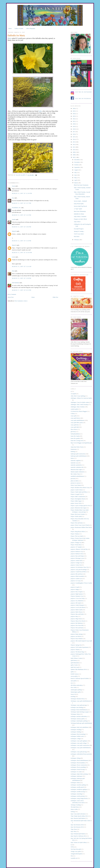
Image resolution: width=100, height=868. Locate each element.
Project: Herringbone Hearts (78, 499)
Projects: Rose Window (77, 639)
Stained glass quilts (76, 692)
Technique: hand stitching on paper (80, 712)
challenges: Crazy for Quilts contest (80, 402)
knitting (73, 452)
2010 (74, 150)
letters (73, 458)
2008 (74, 155)
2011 (74, 147)
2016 (74, 134)
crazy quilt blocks (76, 418)
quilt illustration (75, 663)
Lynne (14, 257)
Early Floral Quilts (79, 204)
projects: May (74, 616)
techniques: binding (76, 732)
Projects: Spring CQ (76, 645)
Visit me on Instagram (83, 92)
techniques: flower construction (79, 765)
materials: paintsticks (76, 465)
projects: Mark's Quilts (77, 610)
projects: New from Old (77, 625)
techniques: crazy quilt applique (79, 741)
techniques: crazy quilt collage (79, 743)
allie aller (21, 175)
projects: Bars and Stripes (77, 556)
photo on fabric (75, 481)
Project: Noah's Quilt (76, 516)
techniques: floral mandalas (78, 763)
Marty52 (14, 231)
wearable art (74, 858)
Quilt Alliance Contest (77, 658)
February (77, 240)
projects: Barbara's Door (77, 554)
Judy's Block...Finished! (80, 216)
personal (73, 479)
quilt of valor (74, 665)
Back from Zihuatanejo (80, 211)
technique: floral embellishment (79, 710)
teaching (73, 696)
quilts (72, 672)
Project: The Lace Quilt (77, 536)
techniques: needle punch (77, 787)
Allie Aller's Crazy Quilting (78, 396)
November (77, 162)
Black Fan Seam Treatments (81, 185)
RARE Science (75, 674)
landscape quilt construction (78, 454)
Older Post (55, 297)
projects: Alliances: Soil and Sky (79, 549)
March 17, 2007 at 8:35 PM (22, 290)
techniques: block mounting (78, 734)
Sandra (14, 219)
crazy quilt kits (75, 425)
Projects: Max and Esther (77, 614)
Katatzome (74, 449)
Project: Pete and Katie (77, 523)
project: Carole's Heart (77, 490)
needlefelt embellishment (77, 476)
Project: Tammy (75, 534)
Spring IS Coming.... (79, 231)
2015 (74, 137)
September (77, 167)
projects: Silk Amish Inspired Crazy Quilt (81, 641)
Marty (10, 38)
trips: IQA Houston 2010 (77, 825)
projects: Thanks (75, 650)
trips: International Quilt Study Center (81, 821)
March (76, 183)
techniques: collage (76, 739)
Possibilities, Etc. (17, 208)
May (76, 178)
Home (10, 28)
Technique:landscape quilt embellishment (81, 723)
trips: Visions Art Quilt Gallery (79, 842)
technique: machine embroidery (79, 716)
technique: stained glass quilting (79, 721)
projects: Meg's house (77, 619)
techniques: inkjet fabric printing (79, 774)
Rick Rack (77, 236)
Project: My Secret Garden (78, 514)
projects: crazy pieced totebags (79, 570)
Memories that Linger (77, 470)
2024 (74, 114)
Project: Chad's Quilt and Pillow (79, 492)
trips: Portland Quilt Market (78, 834)
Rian (13, 271)
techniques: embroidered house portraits (81, 754)
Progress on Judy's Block (80, 219)
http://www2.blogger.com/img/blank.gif (81, 443)
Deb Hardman (16, 283)
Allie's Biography (31, 28)
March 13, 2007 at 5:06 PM (22, 227)
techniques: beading (76, 730)
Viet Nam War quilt (76, 849)
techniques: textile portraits (78, 796)
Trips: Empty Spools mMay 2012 (80, 816)
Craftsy (73, 414)
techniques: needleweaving (78, 792)
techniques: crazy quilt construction (80, 745)
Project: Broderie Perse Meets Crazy (80, 488)
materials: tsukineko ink (77, 467)
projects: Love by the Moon (78, 607)
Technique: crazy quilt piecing (79, 705)
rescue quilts (74, 676)
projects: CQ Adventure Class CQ (80, 567)
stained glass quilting (76, 690)
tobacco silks (74, 809)
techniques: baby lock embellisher (80, 727)
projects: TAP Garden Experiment (80, 647)
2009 (74, 152)
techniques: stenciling (77, 794)
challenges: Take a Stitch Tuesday (80, 405)
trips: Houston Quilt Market (78, 818)
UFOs (72, 847)
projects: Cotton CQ (76, 565)
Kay (13, 198)
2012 (74, 144)
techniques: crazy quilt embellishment (81, 748)
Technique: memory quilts (78, 719)
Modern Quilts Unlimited (77, 472)
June (76, 175)
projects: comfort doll (77, 561)
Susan (14, 186)
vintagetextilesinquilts (77, 854)
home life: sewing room (77, 441)
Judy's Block (77, 222)
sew (72, 683)
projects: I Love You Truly (78, 598)
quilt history (74, 660)
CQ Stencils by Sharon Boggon (79, 411)
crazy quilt (74, 416)
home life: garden (75, 438)
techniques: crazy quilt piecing (79, 752)
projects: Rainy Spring (77, 634)
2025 (74, 111)
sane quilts (74, 681)
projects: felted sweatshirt (78, 576)
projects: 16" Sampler (77, 547)
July (75, 172)
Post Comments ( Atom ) (21, 301)
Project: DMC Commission (78, 497)
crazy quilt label (75, 427)
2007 (74, 157)
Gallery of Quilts (19, 28)
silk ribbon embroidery (77, 685)
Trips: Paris (74, 829)
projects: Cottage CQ (76, 563)
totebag (73, 812)
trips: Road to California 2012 (79, 836)
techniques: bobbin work (77, 736)
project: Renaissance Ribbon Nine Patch (81, 527)
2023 (74, 116)
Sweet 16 (73, 694)
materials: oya (75, 463)
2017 (74, 132)
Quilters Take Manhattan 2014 (79, 669)
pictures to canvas (76, 483)
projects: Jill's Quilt (76, 603)
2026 (74, 108)
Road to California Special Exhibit (80, 678)
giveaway (73, 432)
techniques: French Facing (78, 769)
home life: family (75, 436)
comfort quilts (75, 409)
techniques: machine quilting (78, 785)
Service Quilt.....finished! (80, 201)
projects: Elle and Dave (77, 574)
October (76, 165)
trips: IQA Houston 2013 (77, 827)
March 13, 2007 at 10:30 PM (22, 252)
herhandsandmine (75, 434)
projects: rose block (76, 636)
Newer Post (11, 297)
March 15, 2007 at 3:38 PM (22, 278)
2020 (74, 124)
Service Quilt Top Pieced (80, 206)
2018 (74, 129)
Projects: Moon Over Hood (78, 621)
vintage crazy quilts (76, 851)
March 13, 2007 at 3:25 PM (22, 215)
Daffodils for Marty (79, 214)
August (76, 170)
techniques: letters (76, 783)
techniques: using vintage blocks (79, 798)
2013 (74, 142)
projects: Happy (75, 589)
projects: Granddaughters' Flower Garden (81, 583)
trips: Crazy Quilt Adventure (78, 814)
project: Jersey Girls (76, 503)
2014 (74, 139)
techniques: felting (76, 758)
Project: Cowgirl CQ (76, 494)
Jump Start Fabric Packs (77, 447)
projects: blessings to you (77, 558)
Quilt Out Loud (75, 667)
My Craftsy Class (75, 474)
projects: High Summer (77, 594)
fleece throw (74, 429)
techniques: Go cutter (76, 772)
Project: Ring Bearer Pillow (78, 532)
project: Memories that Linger (79, 508)
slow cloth (74, 687)
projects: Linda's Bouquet (77, 605)
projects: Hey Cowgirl (77, 592)
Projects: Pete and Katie (77, 628)
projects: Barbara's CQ (77, 552)
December (77, 160)
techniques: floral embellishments (80, 760)
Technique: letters (76, 714)
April (76, 180)
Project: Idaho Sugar (76, 501)
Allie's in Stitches (50, 9)
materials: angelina (76, 461)
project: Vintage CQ (76, 543)
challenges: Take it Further (78, 407)
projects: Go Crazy (76, 581)
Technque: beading (76, 805)
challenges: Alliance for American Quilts (81, 398)
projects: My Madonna (77, 623)
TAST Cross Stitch (79, 234)
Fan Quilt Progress (79, 229)
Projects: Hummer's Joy (77, 596)
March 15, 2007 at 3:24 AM (22, 266)
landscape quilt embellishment (79, 456)
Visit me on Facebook (83, 99)
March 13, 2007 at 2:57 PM (22, 203)
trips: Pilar (74, 831)
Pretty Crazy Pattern (76, 485)
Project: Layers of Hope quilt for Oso (81, 506)
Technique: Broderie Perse (78, 699)
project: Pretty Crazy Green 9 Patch (80, 525)
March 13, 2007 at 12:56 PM (22, 193)
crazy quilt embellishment (78, 420)
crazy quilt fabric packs (77, 423)
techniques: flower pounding (78, 767)
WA (72, 856)
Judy (40, 111)
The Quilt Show (75, 807)
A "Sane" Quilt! (78, 209)
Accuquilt (73, 394)
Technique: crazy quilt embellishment (81, 701)
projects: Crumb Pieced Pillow (79, 572)
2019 (74, 126)
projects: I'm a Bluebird (77, 601)
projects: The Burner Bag (77, 652)
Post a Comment (12, 294)
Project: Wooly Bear (76, 545)
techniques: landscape (77, 776)
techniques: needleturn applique (79, 789)
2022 (74, 119)
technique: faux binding (77, 707)
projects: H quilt (75, 587)
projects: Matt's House (77, 612)
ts (71, 845)
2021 (74, 121)
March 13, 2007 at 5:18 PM (22, 241)
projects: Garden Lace (77, 579)
